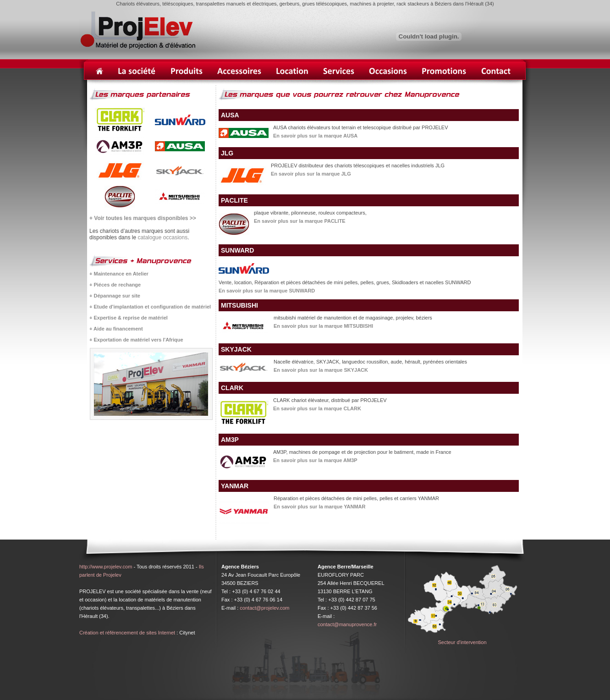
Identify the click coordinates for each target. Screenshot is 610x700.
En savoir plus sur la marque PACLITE (300, 221)
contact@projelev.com (264, 608)
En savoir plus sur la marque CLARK (317, 408)
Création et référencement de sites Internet (127, 633)
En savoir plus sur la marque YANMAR (320, 507)
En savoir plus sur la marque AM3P (315, 460)
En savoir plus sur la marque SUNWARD (267, 291)
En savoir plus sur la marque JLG (311, 174)
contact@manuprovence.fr (347, 624)
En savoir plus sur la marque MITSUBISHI (323, 326)
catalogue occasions (162, 237)
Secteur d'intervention (462, 642)
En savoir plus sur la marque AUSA (315, 136)
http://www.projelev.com (106, 567)
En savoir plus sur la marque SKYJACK (321, 370)
